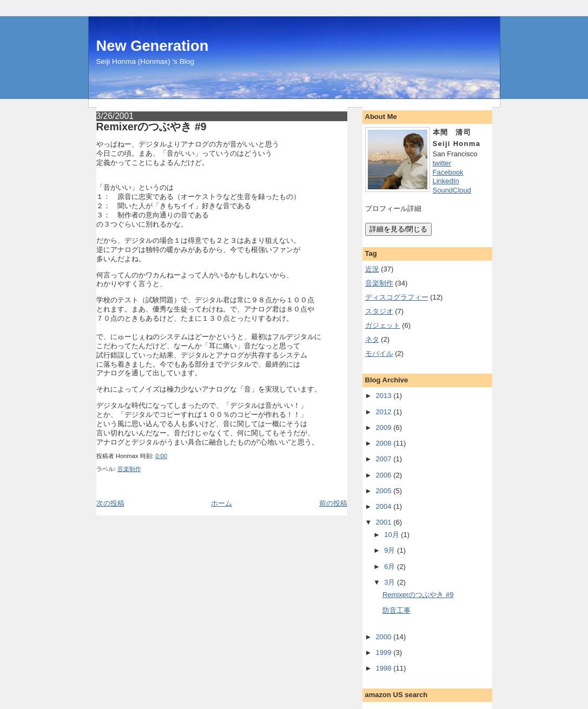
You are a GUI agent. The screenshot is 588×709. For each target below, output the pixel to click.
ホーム (222, 503)
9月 (389, 550)
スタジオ (379, 311)
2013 (384, 396)
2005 (384, 491)
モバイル (379, 353)
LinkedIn (446, 181)
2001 (384, 522)
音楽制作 (129, 469)
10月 (391, 535)
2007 (384, 459)
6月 (389, 566)
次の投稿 (110, 503)
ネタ (372, 339)
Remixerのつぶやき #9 (151, 127)
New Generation (153, 46)
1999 (384, 652)
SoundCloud (452, 190)
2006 (384, 475)
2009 (384, 428)
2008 (384, 443)
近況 (372, 269)
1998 (384, 668)
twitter (442, 163)
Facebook (448, 172)
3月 (389, 582)
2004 (384, 506)
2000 (384, 637)
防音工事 (397, 610)
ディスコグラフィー (397, 297)
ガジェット (383, 325)
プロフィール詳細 (393, 208)
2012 (384, 412)
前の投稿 (333, 503)
